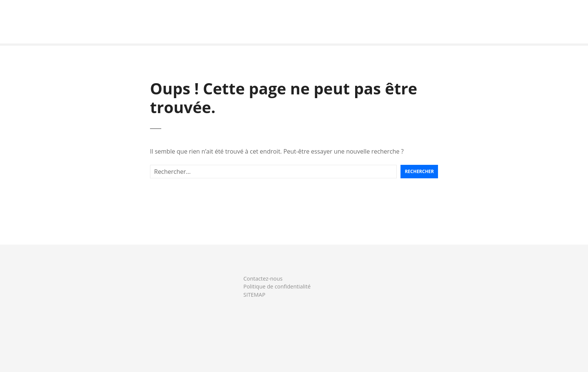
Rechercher (419, 171)
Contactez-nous (263, 279)
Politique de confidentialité (277, 286)
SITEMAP (254, 295)
